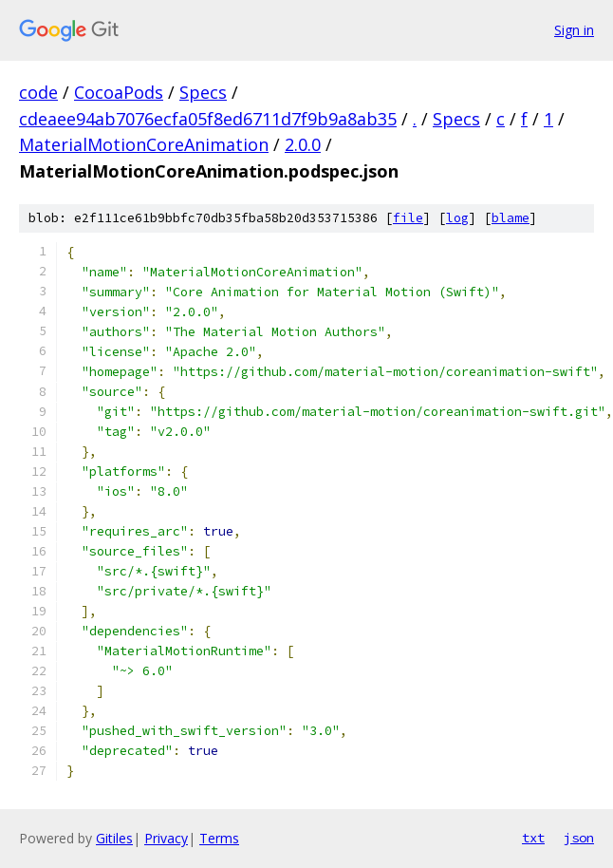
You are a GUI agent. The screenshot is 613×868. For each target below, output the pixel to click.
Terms (219, 838)
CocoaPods (119, 92)
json (579, 838)
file (408, 218)
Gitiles (114, 838)
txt (533, 838)
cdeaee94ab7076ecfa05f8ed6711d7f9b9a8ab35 (208, 119)
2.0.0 (303, 144)
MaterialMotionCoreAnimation (144, 144)
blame (511, 218)
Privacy (166, 838)
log (457, 218)
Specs (203, 92)
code (38, 92)
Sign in (574, 30)
